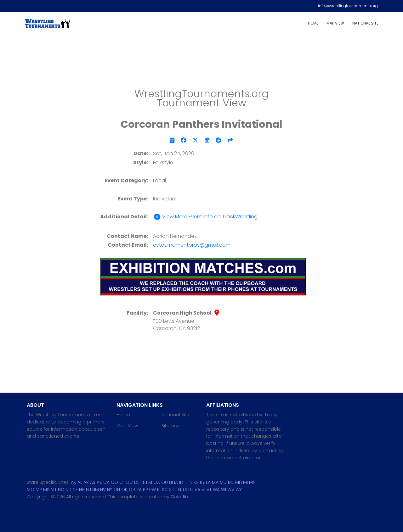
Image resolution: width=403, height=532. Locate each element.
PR (145, 490)
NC (61, 490)
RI (159, 490)
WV (231, 490)
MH (238, 482)
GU (165, 482)
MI (245, 482)
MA (215, 482)
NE (75, 490)
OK (124, 490)
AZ (99, 482)
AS (93, 482)
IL (186, 482)
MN (252, 482)
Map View (335, 23)
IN (190, 482)
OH (117, 490)
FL (143, 482)
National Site (365, 23)
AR (86, 482)
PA (139, 490)
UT (191, 490)
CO (114, 482)
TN (179, 490)
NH (82, 490)
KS (196, 482)
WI (224, 490)
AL (80, 482)
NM (96, 490)
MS (46, 490)
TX (185, 490)
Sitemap (171, 426)
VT (209, 490)
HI (171, 482)
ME (231, 482)
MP (39, 490)
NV (103, 490)
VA (197, 490)
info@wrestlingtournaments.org (348, 6)
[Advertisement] (201, 63)
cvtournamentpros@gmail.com (192, 245)
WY (239, 490)
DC (130, 482)
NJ (88, 490)
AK (74, 482)
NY (110, 490)
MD (223, 482)
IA (176, 482)
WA (216, 490)
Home (313, 23)
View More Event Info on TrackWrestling (205, 217)
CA (106, 482)
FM (149, 482)
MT (54, 490)
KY (202, 482)
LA (208, 482)
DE (137, 482)
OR (132, 490)
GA (157, 482)
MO (31, 490)
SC (165, 490)
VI (203, 490)
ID (181, 482)
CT (122, 482)
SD (172, 490)
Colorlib (179, 497)
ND (68, 490)
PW (153, 490)
